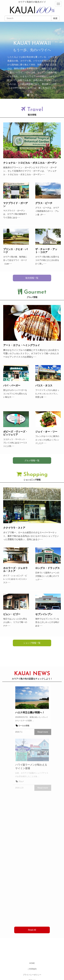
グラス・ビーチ (44, 203)
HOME (32, 963)
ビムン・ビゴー (12, 614)
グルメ (21, 781)
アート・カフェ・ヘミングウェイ (22, 345)
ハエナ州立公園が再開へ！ (30, 712)
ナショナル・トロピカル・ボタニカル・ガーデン (30, 163)
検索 (55, 18)
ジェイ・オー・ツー (46, 432)
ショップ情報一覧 (32, 643)
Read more (43, 732)
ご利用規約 (32, 969)
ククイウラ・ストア (14, 528)
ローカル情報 (24, 726)
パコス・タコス (44, 385)
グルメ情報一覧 (32, 460)
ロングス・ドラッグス (48, 568)
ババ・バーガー (12, 385)
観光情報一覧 (32, 278)
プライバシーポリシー (32, 975)
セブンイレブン (44, 614)
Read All (32, 930)
